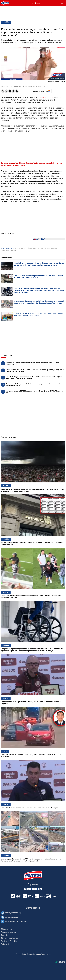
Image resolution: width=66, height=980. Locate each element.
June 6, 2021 (39, 239)
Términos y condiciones (9, 938)
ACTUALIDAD (21, 248)
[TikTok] (41, 889)
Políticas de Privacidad (9, 941)
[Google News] (38, 889)
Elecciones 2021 (32, 248)
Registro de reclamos (9, 932)
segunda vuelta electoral (9, 251)
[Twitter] (28, 889)
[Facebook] (25, 889)
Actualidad (6, 22)
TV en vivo (5, 935)
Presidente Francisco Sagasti (48, 248)
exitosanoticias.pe (12, 917)
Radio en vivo (6, 944)
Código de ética (7, 929)
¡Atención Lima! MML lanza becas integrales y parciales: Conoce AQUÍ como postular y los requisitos (38, 315)
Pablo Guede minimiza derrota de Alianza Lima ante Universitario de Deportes (31, 808)
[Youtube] (31, 889)
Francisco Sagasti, (45, 97)
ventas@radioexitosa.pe (14, 913)
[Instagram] (35, 889)
